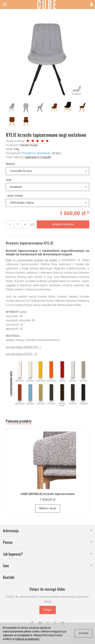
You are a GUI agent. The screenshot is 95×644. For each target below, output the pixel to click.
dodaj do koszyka (63, 224)
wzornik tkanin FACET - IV (22, 354)
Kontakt (9, 577)
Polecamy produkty (19, 421)
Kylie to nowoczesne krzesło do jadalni (31, 260)
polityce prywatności (27, 639)
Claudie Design (29, 145)
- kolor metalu (14, 196)
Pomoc (47, 542)
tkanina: (10, 164)
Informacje (47, 531)
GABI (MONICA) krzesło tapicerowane (47, 494)
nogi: (9, 180)
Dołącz (48, 610)
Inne (47, 566)
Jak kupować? (47, 554)
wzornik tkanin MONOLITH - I (23, 347)
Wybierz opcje (48, 508)
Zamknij (83, 633)
